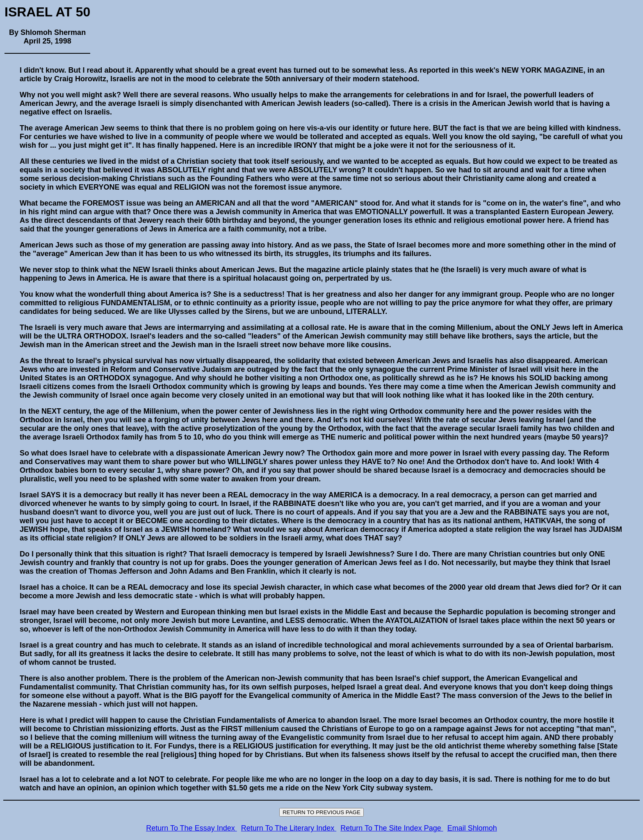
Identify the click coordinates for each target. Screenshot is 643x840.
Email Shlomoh (472, 828)
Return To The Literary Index (289, 828)
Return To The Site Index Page (392, 828)
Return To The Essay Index (191, 828)
